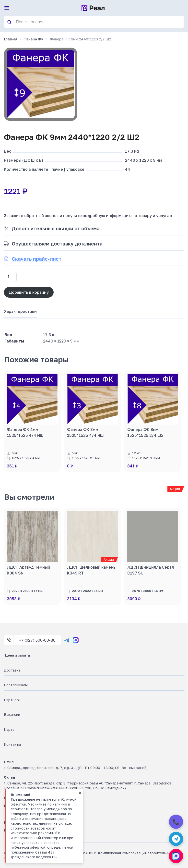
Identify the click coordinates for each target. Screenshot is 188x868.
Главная (11, 39)
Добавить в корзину (29, 292)
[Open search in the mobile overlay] (94, 22)
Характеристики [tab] (20, 311)
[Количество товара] (10, 277)
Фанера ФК (34, 39)
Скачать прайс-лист (37, 259)
